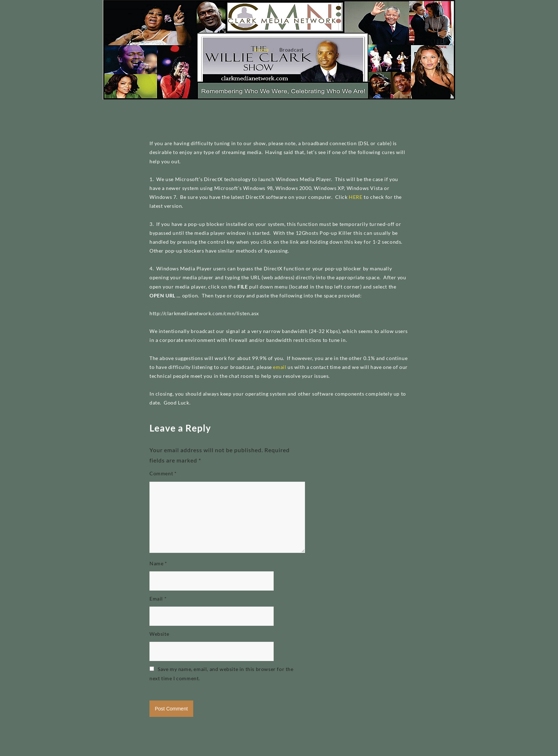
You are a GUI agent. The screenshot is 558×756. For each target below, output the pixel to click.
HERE (356, 197)
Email (158, 599)
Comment (163, 473)
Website (159, 634)
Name (158, 563)
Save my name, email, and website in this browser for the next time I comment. (222, 673)
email (280, 367)
